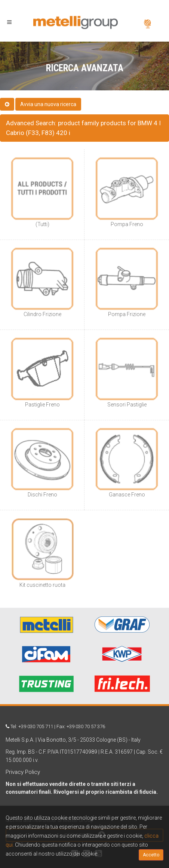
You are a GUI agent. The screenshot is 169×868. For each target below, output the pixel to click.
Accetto (151, 855)
